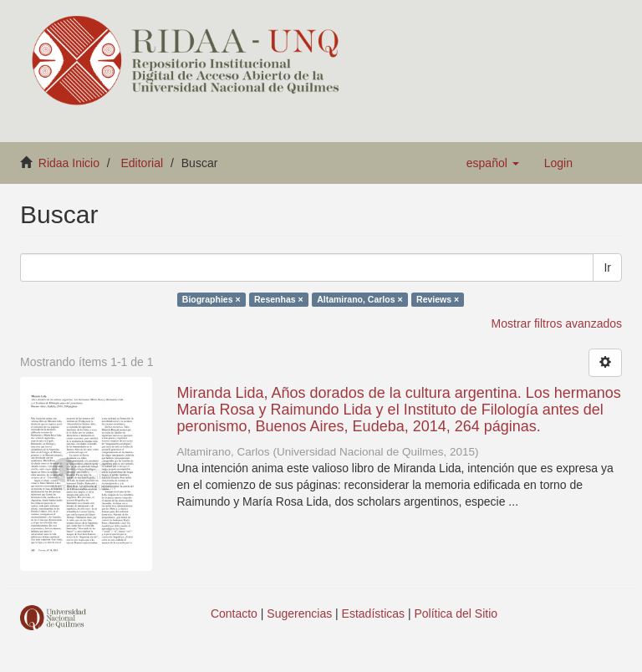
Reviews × (438, 299)
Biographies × (211, 299)
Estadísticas (373, 613)
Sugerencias (299, 613)
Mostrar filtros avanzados (557, 323)
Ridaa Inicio (69, 163)
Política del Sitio (456, 613)
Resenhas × (279, 299)
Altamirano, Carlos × (359, 299)
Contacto (234, 613)
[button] (493, 163)
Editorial (143, 163)
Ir (607, 267)
